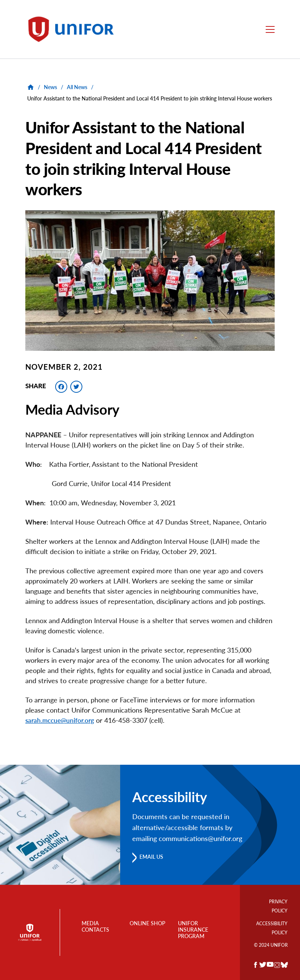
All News (77, 87)
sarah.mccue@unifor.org (61, 720)
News (50, 87)
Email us (154, 857)
